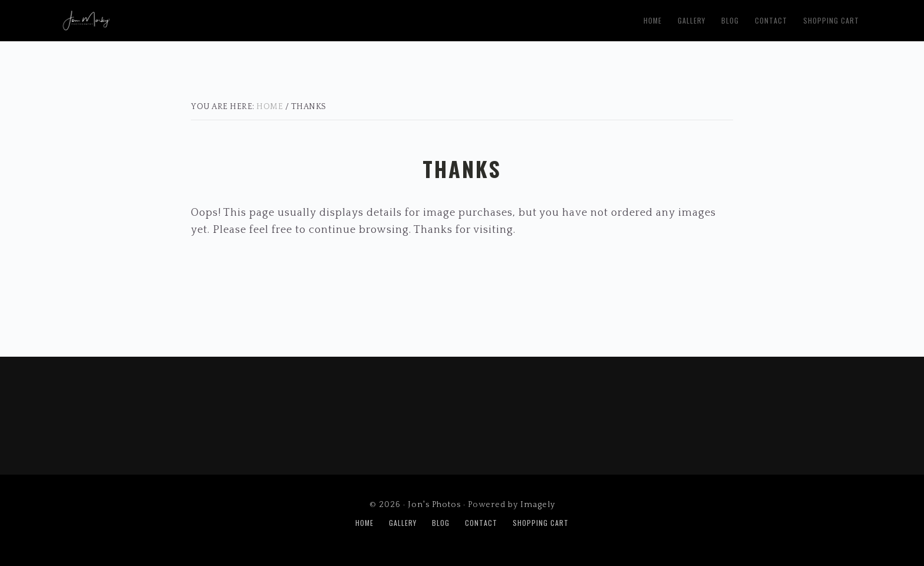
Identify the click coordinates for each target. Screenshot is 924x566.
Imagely (538, 505)
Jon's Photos (205, 18)
